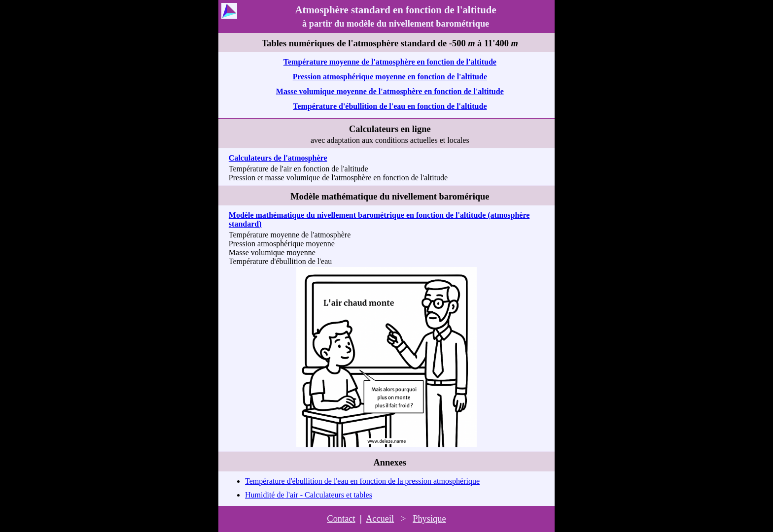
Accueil (380, 519)
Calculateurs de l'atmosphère (278, 158)
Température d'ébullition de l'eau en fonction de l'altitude (390, 106)
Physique (429, 519)
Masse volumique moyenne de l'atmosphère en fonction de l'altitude (390, 91)
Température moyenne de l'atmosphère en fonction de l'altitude (390, 62)
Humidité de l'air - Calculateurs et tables (309, 495)
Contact (341, 519)
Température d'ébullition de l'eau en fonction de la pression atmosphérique (362, 481)
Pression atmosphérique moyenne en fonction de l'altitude (390, 77)
